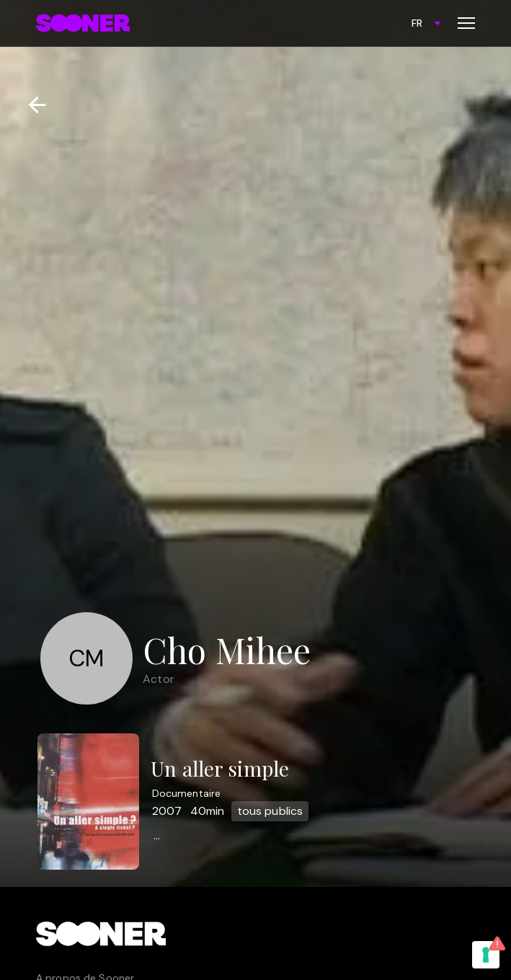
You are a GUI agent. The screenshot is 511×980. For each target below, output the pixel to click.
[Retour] (31, 105)
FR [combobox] (417, 23)
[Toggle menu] (466, 23)
